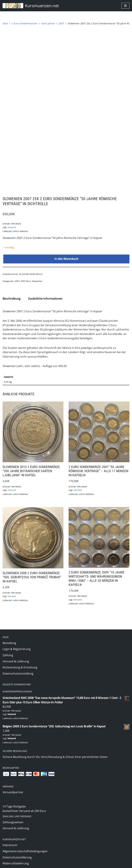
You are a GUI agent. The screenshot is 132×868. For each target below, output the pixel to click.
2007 (61, 23)
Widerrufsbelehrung (16, 853)
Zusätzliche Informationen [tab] (45, 293)
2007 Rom (26, 275)
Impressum (10, 834)
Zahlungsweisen (13, 811)
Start (5, 23)
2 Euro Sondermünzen (25, 23)
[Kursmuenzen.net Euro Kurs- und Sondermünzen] (31, 6)
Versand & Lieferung (16, 656)
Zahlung (8, 650)
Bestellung (9, 638)
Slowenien (37, 275)
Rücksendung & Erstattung (20, 662)
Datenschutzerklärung (17, 847)
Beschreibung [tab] (12, 293)
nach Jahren (48, 23)
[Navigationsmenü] (125, 6)
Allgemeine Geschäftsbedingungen (25, 841)
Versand (12, 221)
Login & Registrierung (17, 644)
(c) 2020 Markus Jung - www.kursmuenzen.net (66, 864)
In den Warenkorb (66, 253)
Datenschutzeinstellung (18, 668)
